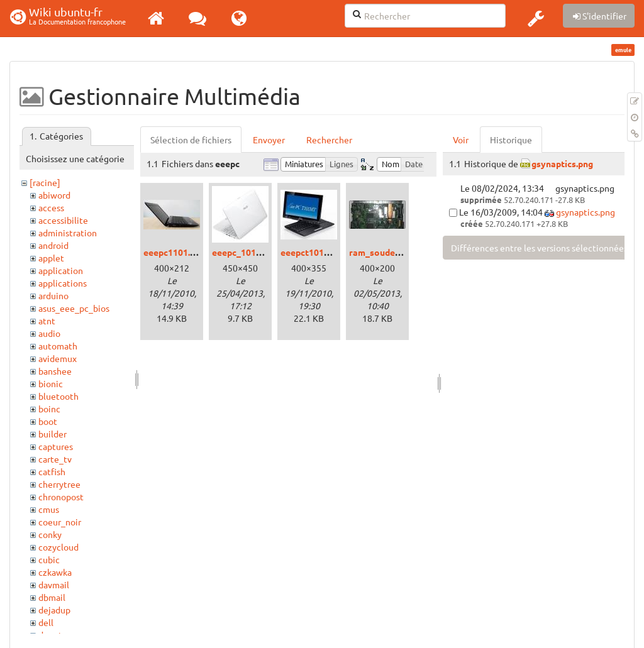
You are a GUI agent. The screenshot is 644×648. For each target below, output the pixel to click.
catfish (52, 471)
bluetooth (58, 396)
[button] (536, 18)
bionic (51, 383)
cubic (49, 559)
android (53, 245)
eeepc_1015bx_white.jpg (263, 252)
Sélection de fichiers (191, 140)
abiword (54, 195)
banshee (55, 371)
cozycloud (58, 547)
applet (51, 258)
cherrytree (59, 484)
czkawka (55, 572)
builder (53, 434)
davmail (54, 585)
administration (68, 233)
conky (50, 534)
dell (46, 622)
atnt (47, 321)
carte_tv (55, 459)
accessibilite (63, 220)
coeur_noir (60, 522)
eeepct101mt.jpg (315, 252)
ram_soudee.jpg (382, 252)
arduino (53, 295)
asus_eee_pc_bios (74, 308)
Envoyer (269, 140)
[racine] (45, 182)
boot (48, 421)
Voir (461, 140)
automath (58, 346)
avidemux (58, 358)
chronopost (61, 497)
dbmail (52, 597)
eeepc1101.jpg (173, 252)
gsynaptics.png (562, 163)
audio (49, 333)
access (51, 207)
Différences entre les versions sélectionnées (539, 248)
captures (56, 446)
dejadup (54, 610)
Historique (511, 140)
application (61, 270)
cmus (49, 509)
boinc (49, 409)
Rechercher (329, 140)
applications (63, 283)
